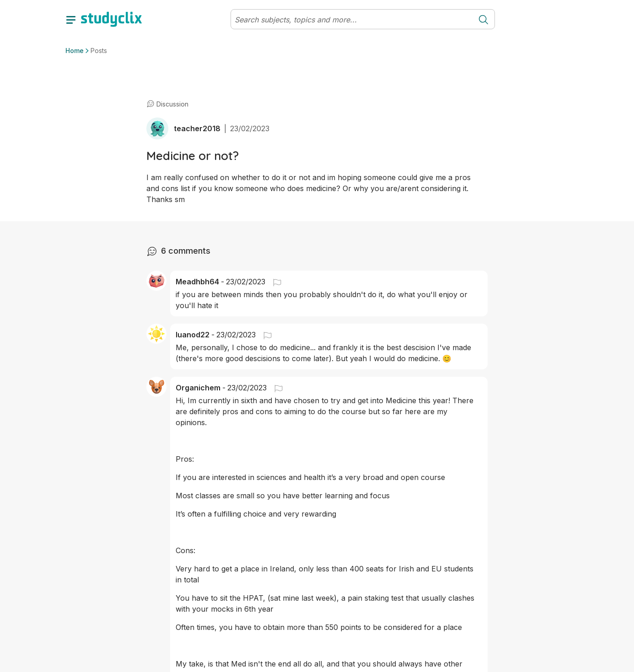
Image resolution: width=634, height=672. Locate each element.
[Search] (352, 20)
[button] (274, 282)
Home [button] (75, 51)
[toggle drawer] (71, 19)
